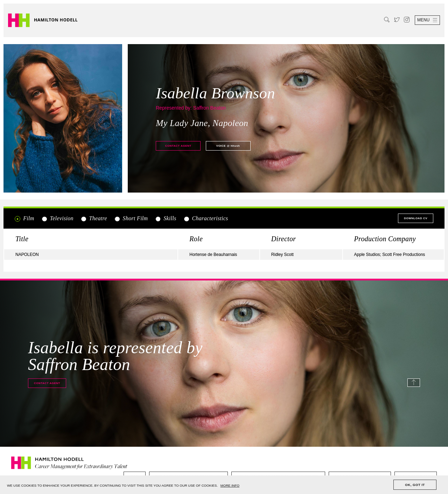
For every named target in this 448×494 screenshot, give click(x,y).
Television (57, 218)
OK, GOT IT (415, 485)
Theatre (94, 218)
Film (24, 218)
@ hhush (228, 146)
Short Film (131, 218)
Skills (166, 218)
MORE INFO (230, 485)
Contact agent (178, 146)
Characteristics (206, 218)
